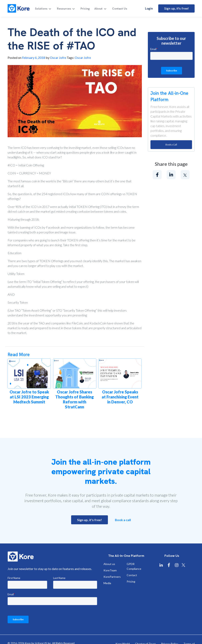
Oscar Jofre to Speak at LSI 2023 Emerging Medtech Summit (29, 397)
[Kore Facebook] (169, 565)
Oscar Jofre (58, 58)
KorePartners (112, 577)
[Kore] (19, 8)
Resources (65, 9)
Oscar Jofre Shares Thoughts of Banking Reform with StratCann (75, 399)
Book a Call (171, 145)
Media (107, 583)
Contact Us (120, 9)
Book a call (123, 520)
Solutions (42, 9)
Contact (132, 575)
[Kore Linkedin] (161, 565)
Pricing (86, 9)
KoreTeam (110, 570)
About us (109, 564)
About (99, 9)
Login (149, 8)
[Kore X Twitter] (183, 565)
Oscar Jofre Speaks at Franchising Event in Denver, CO (120, 397)
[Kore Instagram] (177, 565)
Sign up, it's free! (176, 8)
